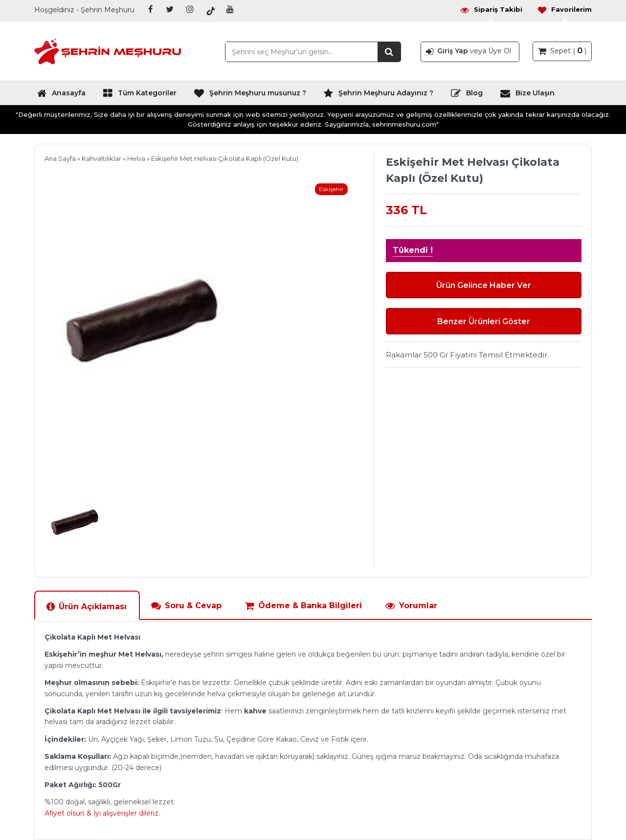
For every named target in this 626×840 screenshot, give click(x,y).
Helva (136, 158)
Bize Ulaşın (527, 95)
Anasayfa (61, 95)
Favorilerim (564, 10)
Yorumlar (411, 606)
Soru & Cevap (186, 606)
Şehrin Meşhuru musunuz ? (250, 95)
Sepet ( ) (562, 50)
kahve (255, 711)
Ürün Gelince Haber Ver (484, 285)
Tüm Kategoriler (140, 95)
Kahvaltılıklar (101, 158)
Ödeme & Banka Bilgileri (303, 606)
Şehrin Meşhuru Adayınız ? (378, 95)
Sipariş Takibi (491, 10)
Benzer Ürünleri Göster (484, 321)
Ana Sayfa (60, 158)
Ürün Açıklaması (86, 607)
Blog (467, 95)
